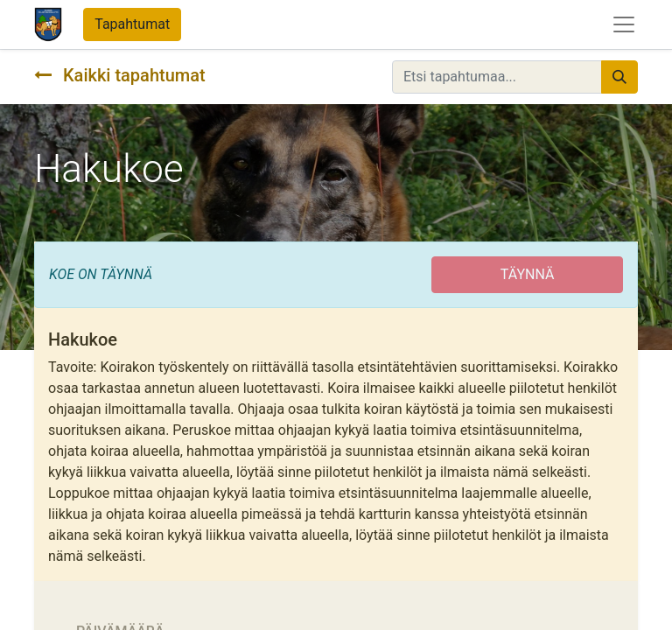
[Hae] (619, 77)
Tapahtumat (132, 24)
